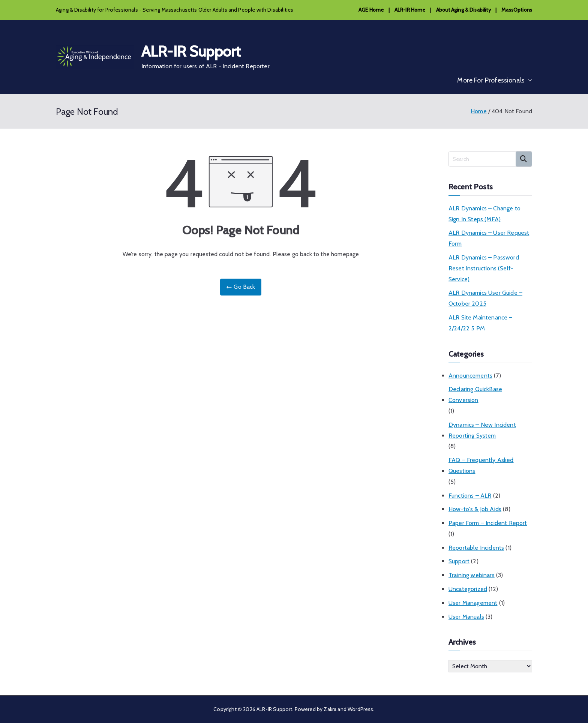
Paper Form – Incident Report (488, 523)
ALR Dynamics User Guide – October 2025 (485, 298)
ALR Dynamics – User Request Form (489, 238)
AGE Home (371, 10)
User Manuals (466, 617)
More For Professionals (495, 80)
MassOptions (517, 10)
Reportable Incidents (476, 548)
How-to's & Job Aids (475, 509)
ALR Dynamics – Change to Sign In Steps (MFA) (484, 214)
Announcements (470, 376)
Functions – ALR (470, 496)
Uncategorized (468, 589)
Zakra (330, 709)
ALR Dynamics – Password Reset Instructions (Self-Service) (484, 268)
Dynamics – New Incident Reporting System (482, 430)
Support (459, 561)
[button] (528, 80)
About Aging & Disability (463, 10)
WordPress (360, 709)
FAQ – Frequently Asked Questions (481, 465)
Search (524, 159)
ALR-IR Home (410, 10)
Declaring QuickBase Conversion (475, 394)
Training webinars (472, 575)
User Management (473, 603)
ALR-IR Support (191, 51)
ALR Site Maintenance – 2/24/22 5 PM (481, 323)
